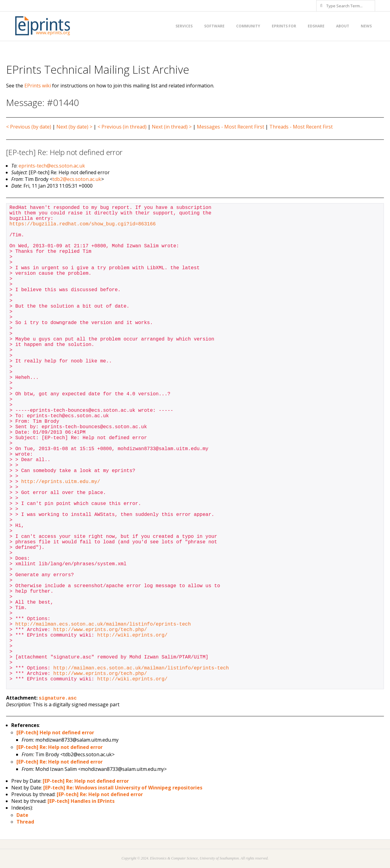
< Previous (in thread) (122, 127)
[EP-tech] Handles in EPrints (81, 801)
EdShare (316, 26)
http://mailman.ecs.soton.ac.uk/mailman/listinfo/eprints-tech (103, 624)
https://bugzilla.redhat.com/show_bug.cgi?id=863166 (83, 224)
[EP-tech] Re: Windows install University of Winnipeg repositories (123, 788)
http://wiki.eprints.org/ (132, 635)
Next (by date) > (74, 127)
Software (214, 26)
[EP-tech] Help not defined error (55, 732)
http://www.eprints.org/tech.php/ (100, 630)
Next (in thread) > (172, 127)
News (366, 26)
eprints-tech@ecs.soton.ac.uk (52, 166)
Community (248, 26)
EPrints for (284, 26)
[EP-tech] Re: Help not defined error (60, 747)
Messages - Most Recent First (230, 127)
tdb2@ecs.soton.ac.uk (77, 179)
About (343, 26)
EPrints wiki (38, 86)
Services (184, 26)
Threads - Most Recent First (301, 127)
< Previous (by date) (29, 127)
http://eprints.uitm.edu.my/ (60, 482)
